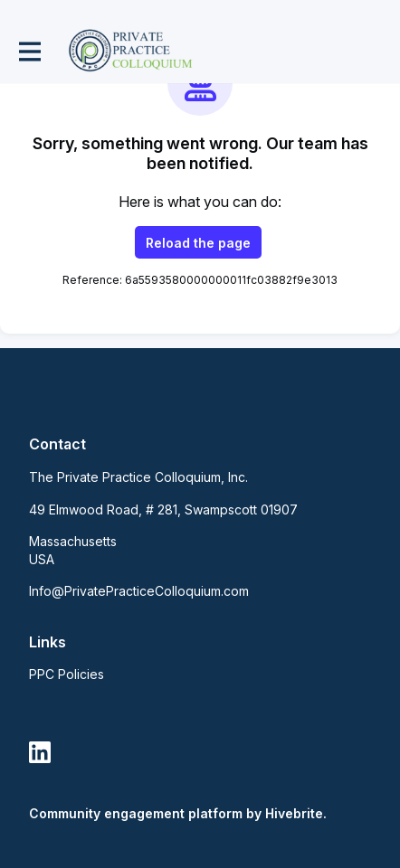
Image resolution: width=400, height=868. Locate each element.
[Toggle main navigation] (29, 51)
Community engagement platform (136, 813)
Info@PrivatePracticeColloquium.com (139, 591)
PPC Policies (67, 674)
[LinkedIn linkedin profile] (40, 753)
